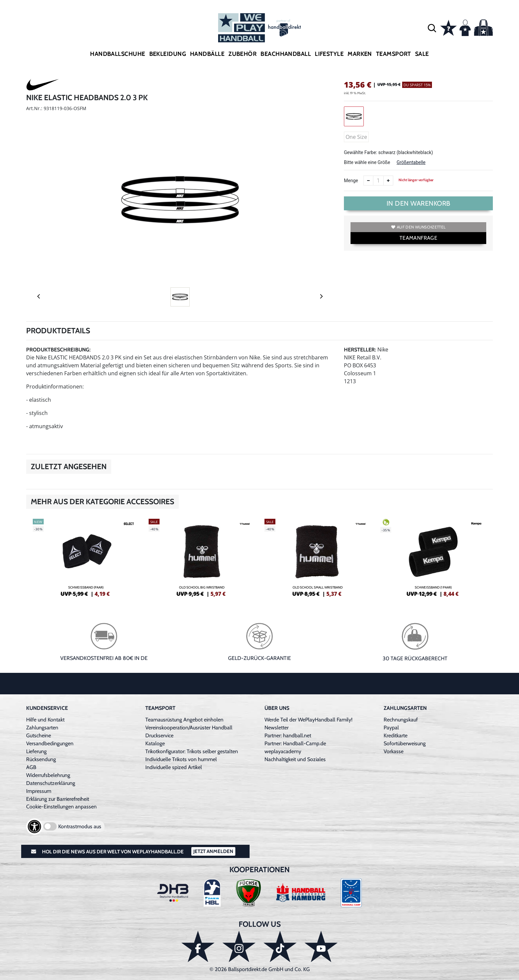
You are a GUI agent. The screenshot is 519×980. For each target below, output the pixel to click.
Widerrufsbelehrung (48, 775)
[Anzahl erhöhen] (388, 181)
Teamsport (394, 54)
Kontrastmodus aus (80, 826)
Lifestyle (329, 54)
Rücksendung (41, 759)
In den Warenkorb (419, 203)
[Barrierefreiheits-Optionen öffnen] (34, 827)
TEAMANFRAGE (418, 238)
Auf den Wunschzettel (418, 227)
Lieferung (36, 751)
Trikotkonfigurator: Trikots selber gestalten (192, 751)
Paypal (391, 728)
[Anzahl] (378, 181)
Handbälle (207, 54)
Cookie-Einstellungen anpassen (61, 807)
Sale (422, 54)
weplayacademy (283, 751)
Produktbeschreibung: (58, 350)
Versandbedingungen (50, 743)
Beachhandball (286, 54)
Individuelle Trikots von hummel (181, 759)
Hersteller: (360, 350)
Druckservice (159, 735)
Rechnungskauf (401, 720)
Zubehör (242, 54)
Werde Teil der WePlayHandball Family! (308, 720)
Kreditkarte (396, 735)
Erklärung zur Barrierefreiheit (58, 799)
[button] (432, 28)
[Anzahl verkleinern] (368, 181)
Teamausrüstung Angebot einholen (184, 720)
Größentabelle (411, 162)
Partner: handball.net (288, 735)
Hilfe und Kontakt (45, 720)
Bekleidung (168, 54)
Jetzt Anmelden (213, 851)
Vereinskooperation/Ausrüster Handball (189, 728)
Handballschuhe (118, 54)
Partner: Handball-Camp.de (295, 743)
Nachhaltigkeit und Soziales (295, 759)
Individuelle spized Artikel (174, 767)
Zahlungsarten (42, 728)
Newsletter (277, 728)
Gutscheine (39, 735)
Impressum (39, 791)
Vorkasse (394, 751)
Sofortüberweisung (405, 743)
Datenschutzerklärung (51, 783)
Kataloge (155, 743)
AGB (31, 767)
